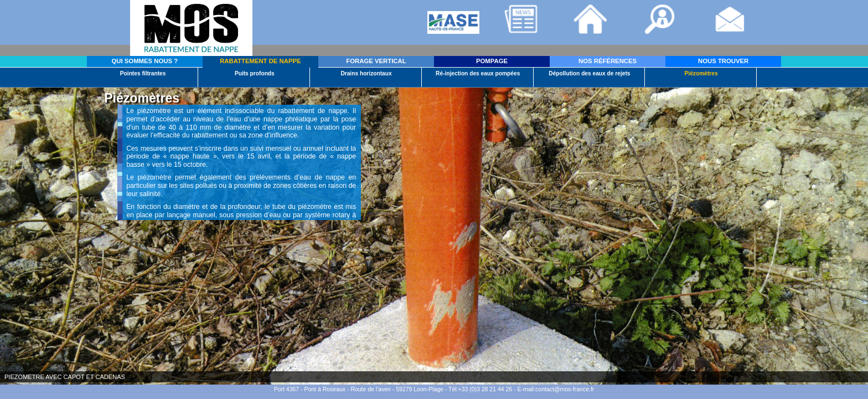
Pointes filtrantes (143, 73)
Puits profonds (255, 73)
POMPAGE (492, 61)
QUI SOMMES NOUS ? (145, 61)
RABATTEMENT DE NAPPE (260, 61)
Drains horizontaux (366, 73)
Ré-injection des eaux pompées (478, 73)
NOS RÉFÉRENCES (608, 61)
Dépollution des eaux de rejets (589, 73)
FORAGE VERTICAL (376, 61)
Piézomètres (701, 73)
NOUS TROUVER (723, 61)
